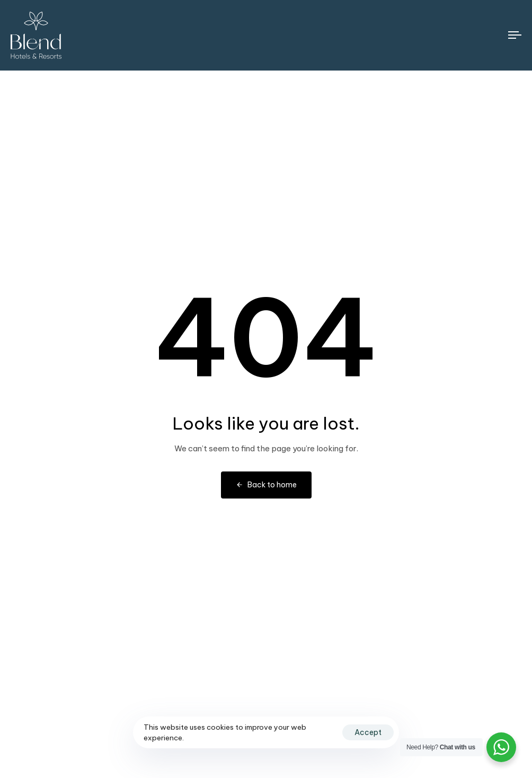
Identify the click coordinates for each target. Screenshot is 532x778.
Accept (368, 732)
